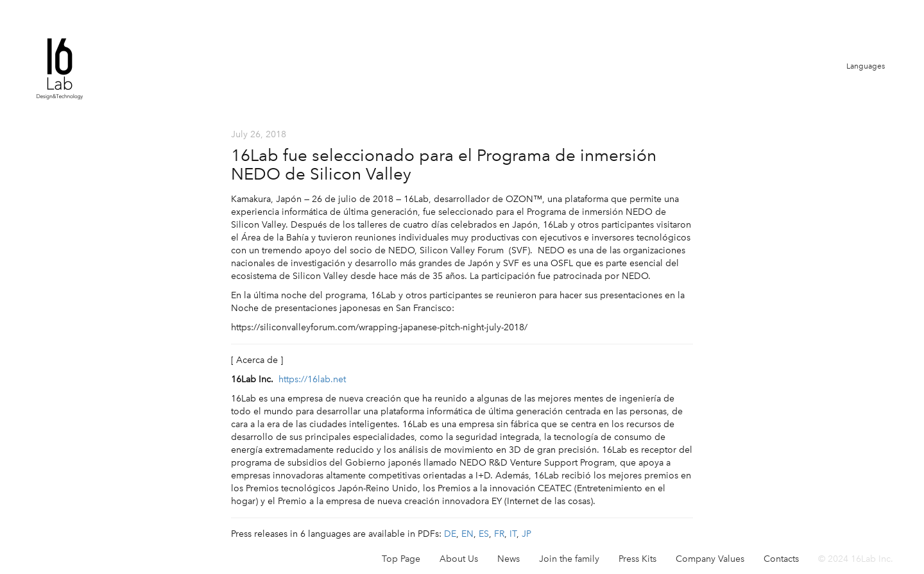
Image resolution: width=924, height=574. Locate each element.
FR (499, 534)
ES (484, 534)
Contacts (781, 559)
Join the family (569, 559)
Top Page (401, 559)
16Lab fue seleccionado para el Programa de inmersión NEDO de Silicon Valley (444, 165)
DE (450, 534)
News (509, 559)
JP (526, 534)
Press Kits (637, 559)
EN (467, 534)
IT (513, 534)
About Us (459, 559)
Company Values (710, 559)
